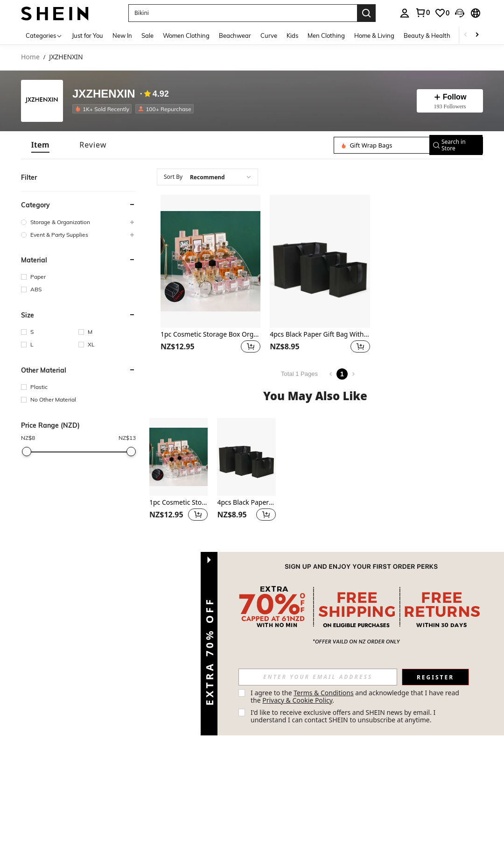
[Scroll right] (477, 35)
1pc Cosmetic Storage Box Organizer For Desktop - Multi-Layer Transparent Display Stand (210, 335)
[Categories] (44, 35)
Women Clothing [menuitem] (186, 35)
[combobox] (207, 177)
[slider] (27, 452)
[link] (422, 13)
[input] (318, 677)
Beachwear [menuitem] (235, 35)
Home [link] (30, 57)
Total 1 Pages (299, 374)
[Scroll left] (466, 35)
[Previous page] (331, 374)
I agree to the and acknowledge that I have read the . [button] (356, 696)
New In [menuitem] (122, 35)
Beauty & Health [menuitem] (427, 35)
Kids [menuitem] (292, 35)
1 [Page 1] (342, 374)
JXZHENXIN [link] (66, 57)
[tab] (40, 145)
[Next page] (353, 374)
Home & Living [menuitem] (374, 35)
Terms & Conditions (324, 693)
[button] (243, 13)
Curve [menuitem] (269, 35)
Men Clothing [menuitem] (326, 35)
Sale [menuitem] (147, 35)
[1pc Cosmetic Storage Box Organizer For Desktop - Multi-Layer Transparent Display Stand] (210, 261)
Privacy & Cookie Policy (297, 700)
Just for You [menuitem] (87, 35)
